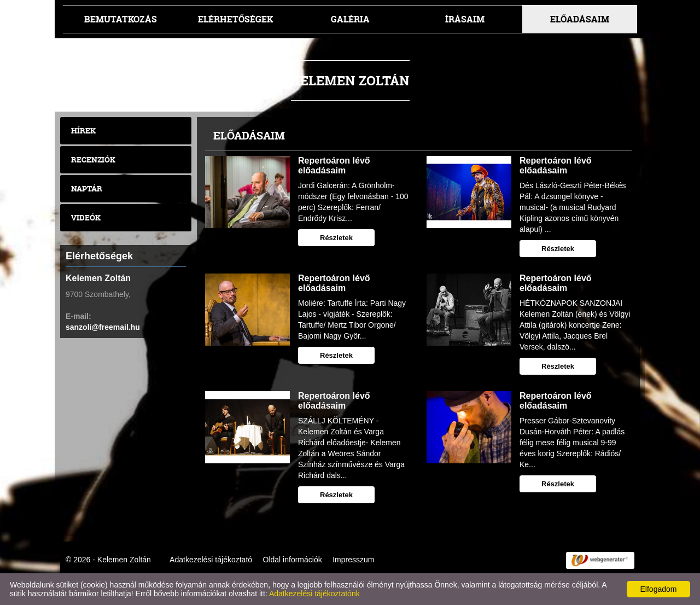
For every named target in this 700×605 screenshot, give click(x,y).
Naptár (87, 188)
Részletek (336, 238)
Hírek (83, 130)
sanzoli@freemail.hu (103, 327)
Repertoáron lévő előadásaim (334, 165)
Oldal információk (293, 560)
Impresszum (353, 560)
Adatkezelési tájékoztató (211, 560)
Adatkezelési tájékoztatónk (314, 594)
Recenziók (93, 159)
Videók (86, 217)
